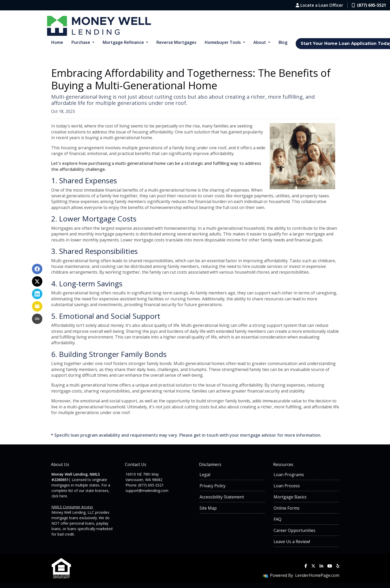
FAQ (277, 519)
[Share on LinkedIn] (37, 294)
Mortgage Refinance (124, 42)
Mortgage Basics (290, 497)
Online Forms (287, 508)
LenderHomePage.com (317, 575)
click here (59, 496)
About (260, 42)
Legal (205, 475)
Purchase (81, 42)
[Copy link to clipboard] (37, 319)
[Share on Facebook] (37, 269)
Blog (283, 42)
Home (57, 42)
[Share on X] (37, 282)
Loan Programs (289, 475)
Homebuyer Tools (223, 42)
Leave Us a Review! (292, 542)
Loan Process (287, 486)
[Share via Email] (37, 307)
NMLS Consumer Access (72, 507)
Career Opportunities (295, 530)
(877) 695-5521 (369, 5)
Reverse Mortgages (176, 42)
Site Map (208, 508)
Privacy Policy (213, 486)
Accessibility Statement (222, 497)
